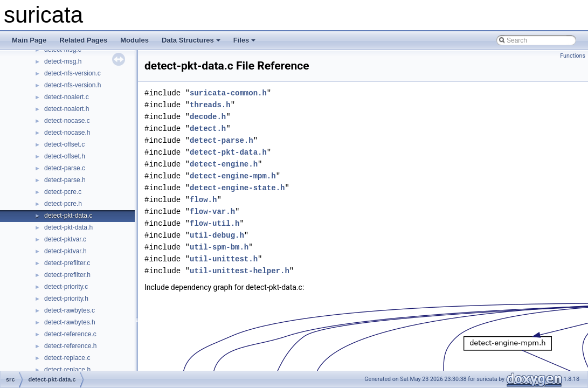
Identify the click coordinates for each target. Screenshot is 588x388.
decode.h (208, 117)
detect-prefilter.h (67, 275)
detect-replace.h (67, 370)
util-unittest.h (224, 259)
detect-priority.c (66, 287)
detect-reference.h (70, 346)
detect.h (208, 129)
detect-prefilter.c (67, 263)
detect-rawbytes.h (70, 322)
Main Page (29, 40)
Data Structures (191, 40)
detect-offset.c (64, 144)
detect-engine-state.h (237, 188)
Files (245, 40)
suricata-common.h (228, 93)
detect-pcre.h (63, 204)
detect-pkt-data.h (68, 227)
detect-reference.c (70, 334)
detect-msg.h (63, 61)
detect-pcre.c (63, 192)
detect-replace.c (67, 358)
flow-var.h (212, 212)
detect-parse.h (65, 180)
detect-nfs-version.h (72, 85)
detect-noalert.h (67, 109)
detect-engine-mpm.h (233, 176)
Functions (573, 56)
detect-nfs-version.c (72, 73)
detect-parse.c (65, 168)
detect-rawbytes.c (70, 310)
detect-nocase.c (67, 121)
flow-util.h (215, 223)
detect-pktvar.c (65, 239)
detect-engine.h (224, 164)
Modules (134, 40)
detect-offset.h (65, 156)
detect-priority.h (66, 299)
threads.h (210, 105)
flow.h (203, 200)
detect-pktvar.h (65, 251)
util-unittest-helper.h (240, 271)
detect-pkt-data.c (68, 216)
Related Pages (83, 40)
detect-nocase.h (67, 133)
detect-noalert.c (67, 97)
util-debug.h (217, 235)
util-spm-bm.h (219, 247)
